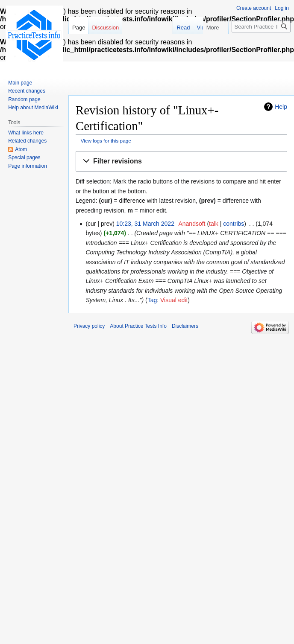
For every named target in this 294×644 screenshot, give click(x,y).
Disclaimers (185, 326)
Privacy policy (89, 326)
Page (79, 28)
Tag (152, 300)
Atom (21, 149)
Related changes (27, 141)
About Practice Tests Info (138, 326)
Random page (24, 99)
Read (192, 28)
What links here (26, 133)
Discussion (105, 28)
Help (281, 107)
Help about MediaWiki (33, 108)
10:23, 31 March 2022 (145, 224)
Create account (254, 8)
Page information (28, 166)
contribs (234, 224)
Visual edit (174, 300)
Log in (282, 8)
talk (214, 224)
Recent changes (27, 91)
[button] (181, 162)
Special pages (24, 157)
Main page (20, 83)
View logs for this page (106, 141)
